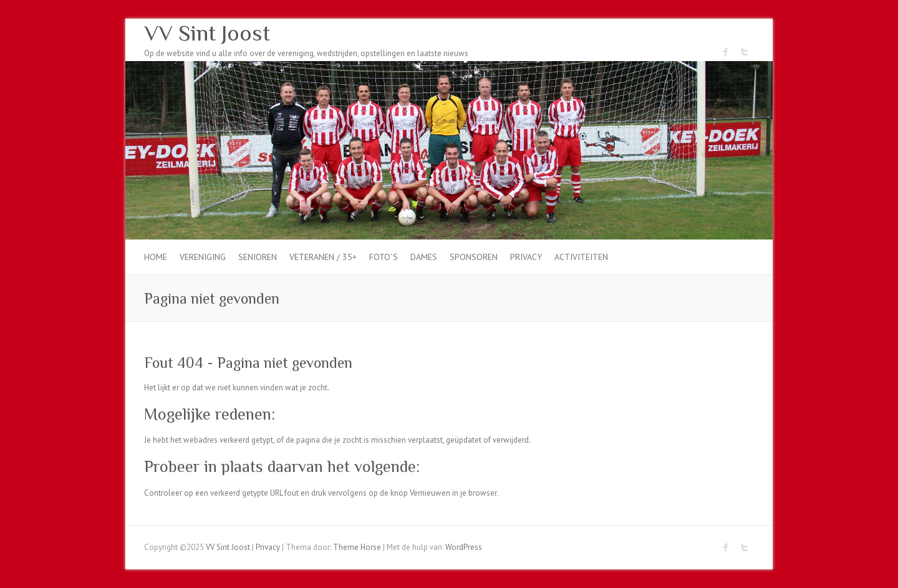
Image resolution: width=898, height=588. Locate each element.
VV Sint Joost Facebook (726, 52)
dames (424, 257)
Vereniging (203, 257)
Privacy (526, 257)
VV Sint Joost (207, 33)
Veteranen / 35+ (323, 257)
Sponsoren (474, 257)
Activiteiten (581, 257)
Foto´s (384, 257)
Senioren (258, 257)
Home (156, 257)
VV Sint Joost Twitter (745, 52)
